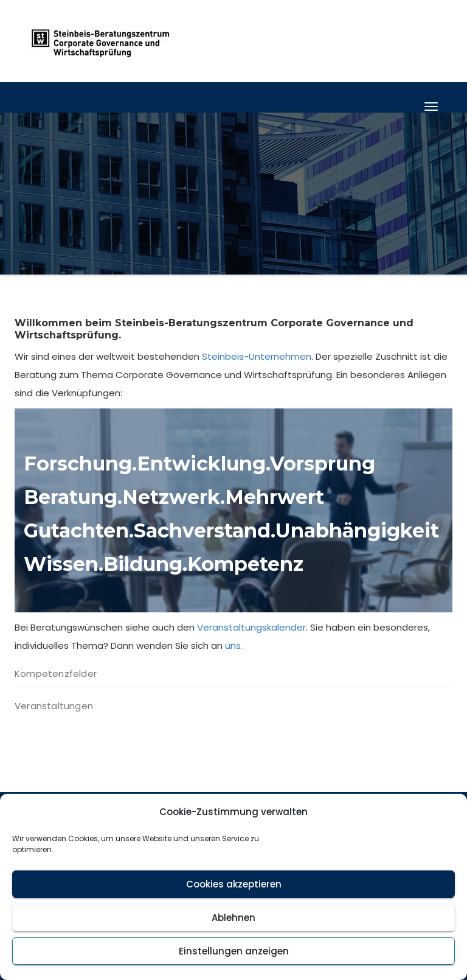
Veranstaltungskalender (251, 627)
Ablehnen (233, 918)
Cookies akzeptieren (234, 884)
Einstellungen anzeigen (234, 951)
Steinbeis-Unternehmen (257, 356)
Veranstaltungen (54, 706)
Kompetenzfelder (56, 674)
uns (233, 646)
